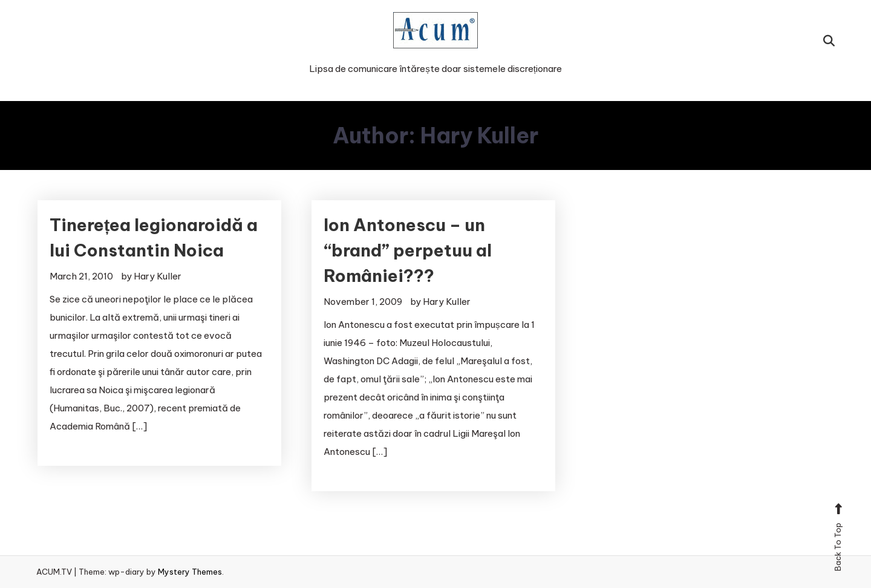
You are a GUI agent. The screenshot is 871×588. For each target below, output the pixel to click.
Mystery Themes (190, 572)
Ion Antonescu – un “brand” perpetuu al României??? (408, 250)
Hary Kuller (158, 276)
